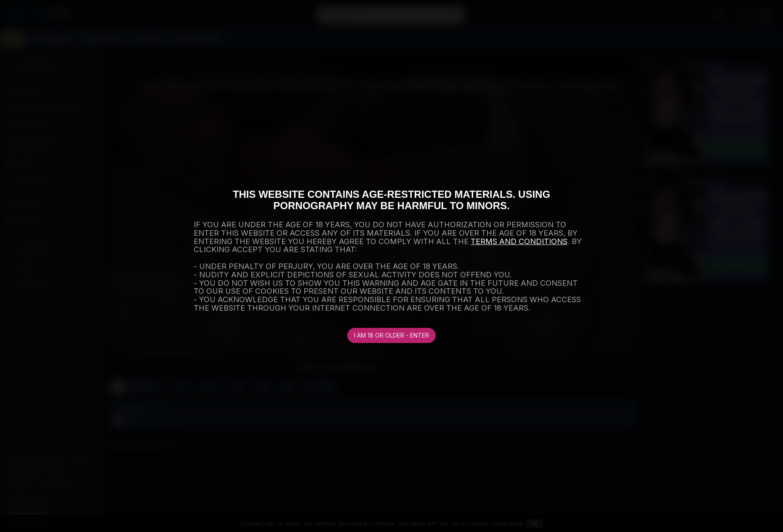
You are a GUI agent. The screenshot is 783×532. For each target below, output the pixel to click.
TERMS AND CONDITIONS (519, 241)
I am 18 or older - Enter (391, 335)
